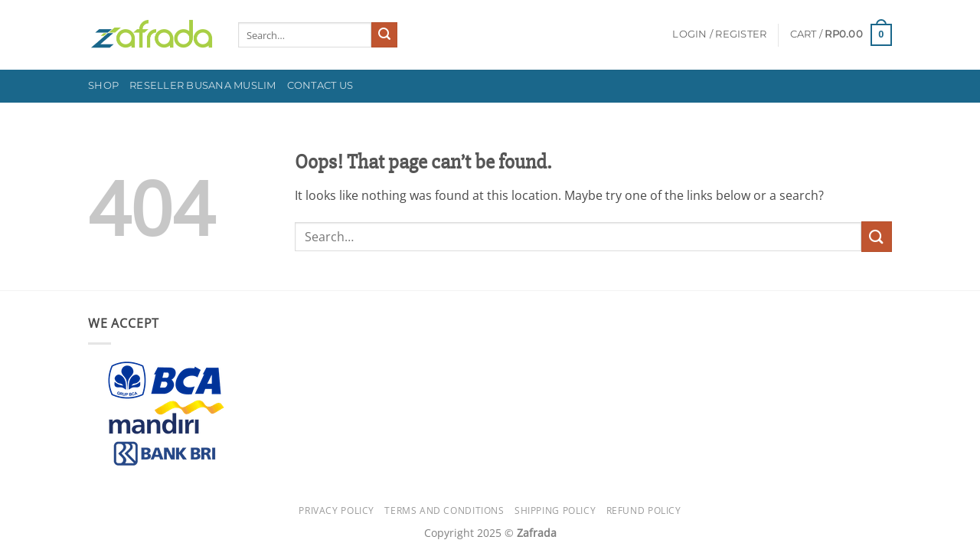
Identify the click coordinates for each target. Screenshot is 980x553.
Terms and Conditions (444, 510)
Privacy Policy (336, 510)
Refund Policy (644, 510)
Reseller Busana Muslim (203, 85)
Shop (103, 85)
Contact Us (320, 85)
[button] (719, 34)
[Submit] (384, 35)
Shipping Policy (555, 510)
